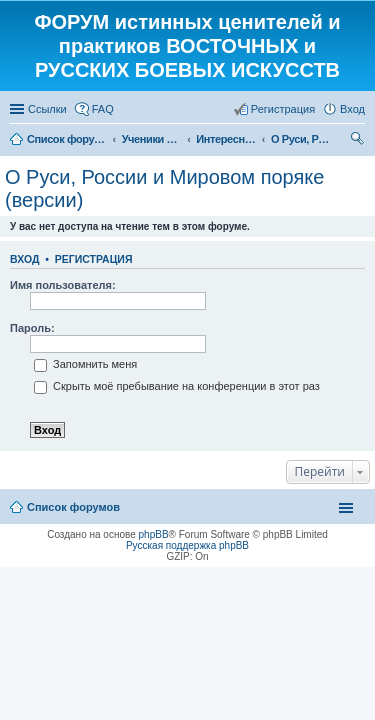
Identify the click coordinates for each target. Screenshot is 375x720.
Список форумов (73, 507)
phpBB (154, 534)
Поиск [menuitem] (359, 141)
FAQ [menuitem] (103, 109)
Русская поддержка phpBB (187, 545)
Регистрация (94, 259)
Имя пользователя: (63, 285)
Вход (24, 259)
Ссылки (47, 109)
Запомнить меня (85, 364)
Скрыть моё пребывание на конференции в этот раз (177, 386)
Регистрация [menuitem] (283, 109)
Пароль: (32, 328)
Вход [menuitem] (352, 109)
